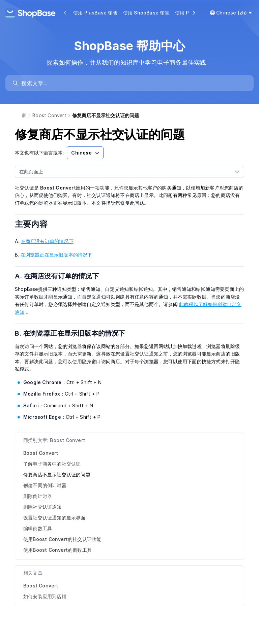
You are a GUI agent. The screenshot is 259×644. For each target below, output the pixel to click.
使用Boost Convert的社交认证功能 (62, 539)
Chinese (86, 153)
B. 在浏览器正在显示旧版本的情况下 (74, 333)
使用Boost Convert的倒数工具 (57, 550)
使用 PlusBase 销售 (95, 13)
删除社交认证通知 (42, 507)
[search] (133, 83)
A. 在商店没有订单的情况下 (61, 276)
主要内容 (36, 224)
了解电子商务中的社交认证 (52, 464)
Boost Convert (49, 115)
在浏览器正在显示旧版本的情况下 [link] (56, 255)
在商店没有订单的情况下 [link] (47, 241)
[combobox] (123, 172)
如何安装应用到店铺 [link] (45, 596)
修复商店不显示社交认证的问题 (57, 474)
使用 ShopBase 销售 (146, 13)
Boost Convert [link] (41, 586)
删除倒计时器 (38, 496)
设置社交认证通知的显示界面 (54, 518)
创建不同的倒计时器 (45, 485)
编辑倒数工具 (38, 528)
